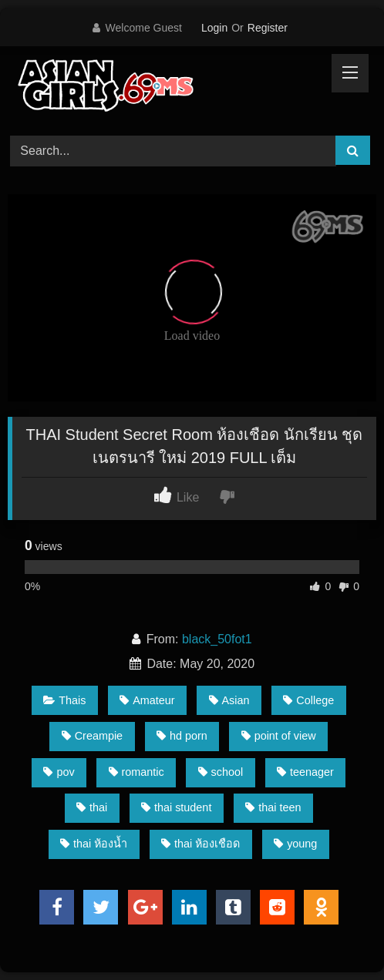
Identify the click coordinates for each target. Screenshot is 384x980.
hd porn (182, 736)
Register (268, 28)
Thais (64, 700)
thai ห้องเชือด (200, 844)
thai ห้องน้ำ (94, 844)
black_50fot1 (217, 639)
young (295, 844)
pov (59, 772)
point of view (279, 736)
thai (92, 807)
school (221, 772)
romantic (136, 772)
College (308, 700)
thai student (176, 807)
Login (214, 28)
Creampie (92, 736)
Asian (229, 700)
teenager (305, 772)
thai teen (273, 807)
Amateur (147, 700)
